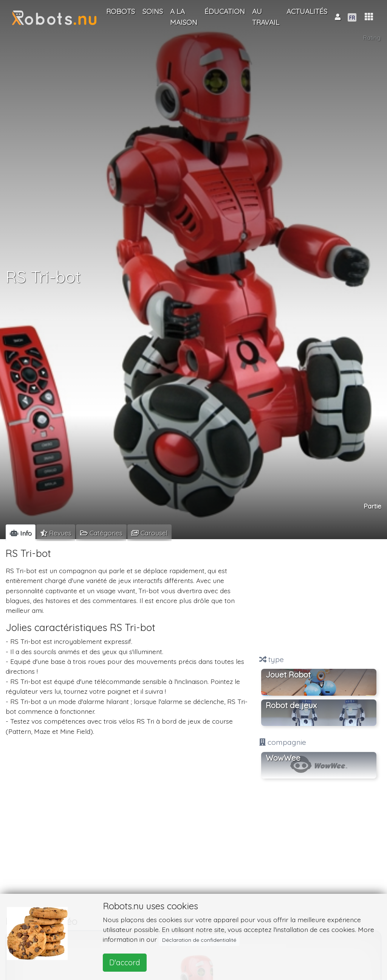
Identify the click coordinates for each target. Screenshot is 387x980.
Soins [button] (153, 11)
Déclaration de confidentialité (199, 940)
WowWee (283, 758)
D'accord (125, 962)
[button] (369, 17)
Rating (372, 38)
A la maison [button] (184, 17)
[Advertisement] (319, 598)
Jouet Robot (288, 675)
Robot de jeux (291, 705)
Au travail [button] (266, 17)
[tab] (21, 533)
